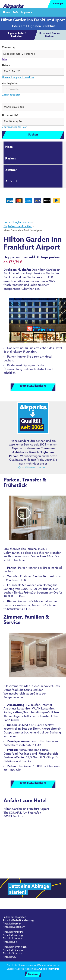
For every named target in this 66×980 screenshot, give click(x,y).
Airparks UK (9, 957)
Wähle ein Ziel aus (13, 101)
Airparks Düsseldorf (14, 927)
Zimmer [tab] (11, 170)
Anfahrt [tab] (11, 182)
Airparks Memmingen (15, 947)
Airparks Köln (10, 942)
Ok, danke (33, 974)
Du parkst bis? (10, 116)
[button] (33, 72)
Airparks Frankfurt (13, 932)
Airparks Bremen (12, 924)
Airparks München (13, 950)
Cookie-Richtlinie (49, 969)
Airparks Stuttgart (12, 954)
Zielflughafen (10, 83)
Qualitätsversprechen (33, 468)
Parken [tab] (10, 159)
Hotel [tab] (9, 147)
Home (6, 12)
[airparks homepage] (13, 4)
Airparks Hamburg (13, 935)
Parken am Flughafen (14, 917)
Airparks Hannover (13, 939)
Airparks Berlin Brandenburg (18, 921)
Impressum (27, 12)
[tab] (17, 35)
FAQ (15, 12)
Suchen (33, 135)
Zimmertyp (9, 48)
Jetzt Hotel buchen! (33, 386)
